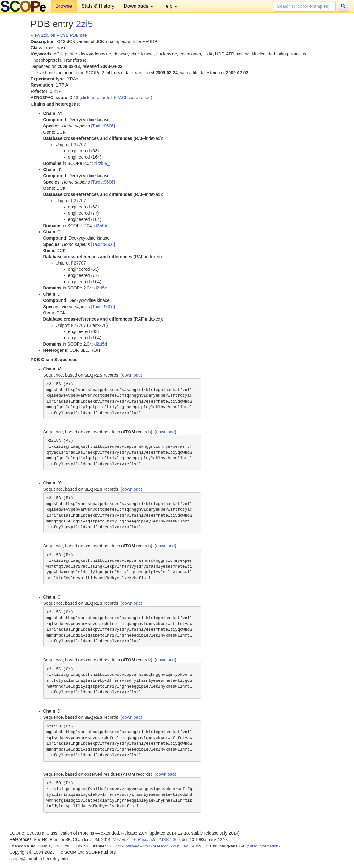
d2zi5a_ (102, 163)
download (131, 375)
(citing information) (263, 846)
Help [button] (170, 6)
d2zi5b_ (102, 226)
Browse (64, 6)
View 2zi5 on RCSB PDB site (59, 35)
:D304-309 (146, 839)
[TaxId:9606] (103, 126)
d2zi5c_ (102, 288)
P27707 (78, 145)
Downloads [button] (138, 6)
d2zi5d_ (102, 344)
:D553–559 (160, 846)
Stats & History (98, 6)
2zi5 (85, 24)
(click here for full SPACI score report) (116, 98)
